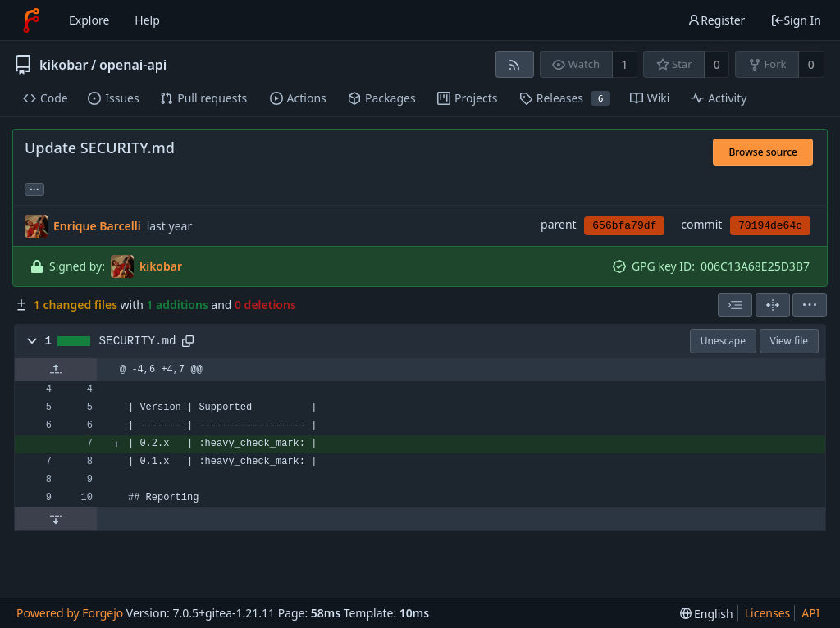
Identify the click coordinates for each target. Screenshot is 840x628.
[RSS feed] (515, 64)
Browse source (763, 152)
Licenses (768, 613)
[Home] (31, 20)
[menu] (810, 305)
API (810, 613)
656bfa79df (624, 226)
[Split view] (773, 305)
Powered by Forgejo (70, 613)
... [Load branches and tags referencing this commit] (34, 188)
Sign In (796, 20)
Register (716, 20)
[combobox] (735, 305)
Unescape (723, 341)
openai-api (133, 65)
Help (147, 20)
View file (789, 341)
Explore (89, 20)
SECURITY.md (138, 341)
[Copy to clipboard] (188, 341)
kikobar (64, 65)
